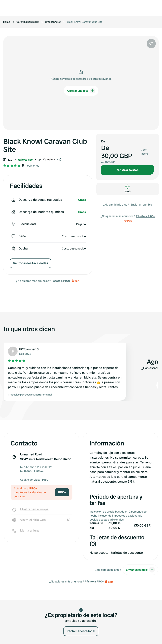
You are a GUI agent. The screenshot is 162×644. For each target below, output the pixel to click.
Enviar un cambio (141, 205)
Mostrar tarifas (128, 170)
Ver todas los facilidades (31, 263)
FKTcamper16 (29, 349)
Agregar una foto (81, 91)
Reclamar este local (81, 631)
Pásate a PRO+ (61, 281)
